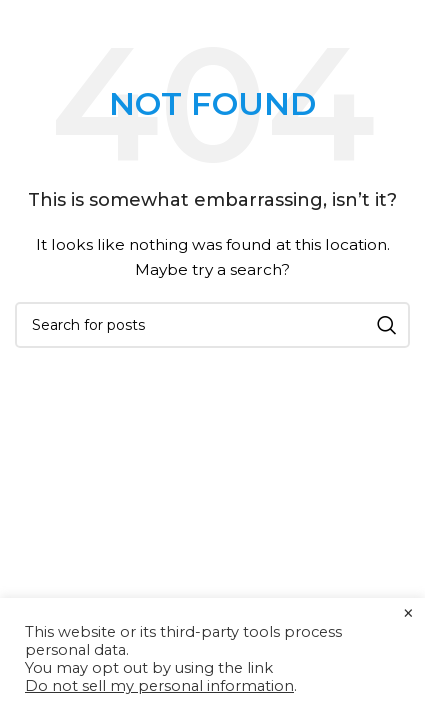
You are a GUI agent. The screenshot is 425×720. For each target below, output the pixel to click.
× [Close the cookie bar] (408, 614)
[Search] (212, 325)
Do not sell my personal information (159, 686)
